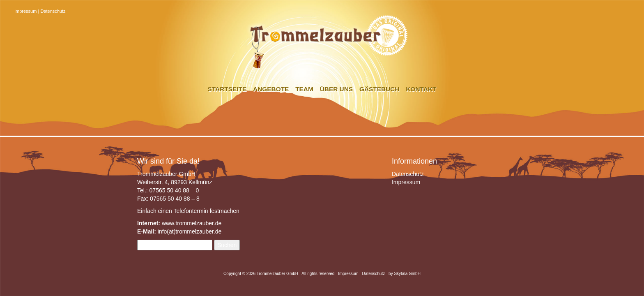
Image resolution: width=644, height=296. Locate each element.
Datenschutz (53, 11)
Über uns (336, 89)
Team (304, 89)
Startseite (227, 89)
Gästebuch (379, 89)
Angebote (271, 89)
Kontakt (421, 89)
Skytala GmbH (407, 274)
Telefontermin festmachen (206, 211)
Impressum (25, 11)
